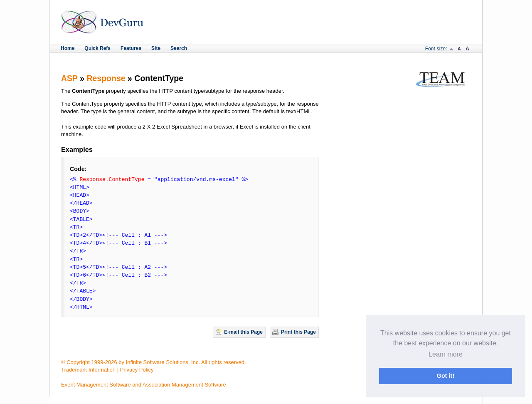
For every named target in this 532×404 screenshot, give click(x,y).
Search (179, 48)
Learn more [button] (446, 354)
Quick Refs (97, 48)
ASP (69, 78)
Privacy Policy (137, 370)
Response (106, 78)
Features (131, 48)
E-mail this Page (243, 332)
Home (68, 48)
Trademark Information (88, 370)
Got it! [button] (446, 376)
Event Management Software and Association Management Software (144, 385)
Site (156, 48)
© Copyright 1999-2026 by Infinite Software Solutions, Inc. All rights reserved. (154, 362)
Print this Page (298, 332)
